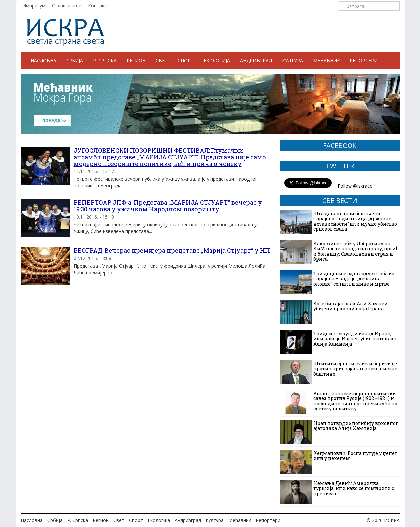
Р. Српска (105, 60)
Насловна (43, 60)
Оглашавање (67, 5)
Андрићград (256, 60)
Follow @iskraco (355, 186)
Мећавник (326, 60)
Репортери (364, 60)
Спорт (186, 60)
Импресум (34, 5)
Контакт (98, 5)
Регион (136, 60)
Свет (162, 60)
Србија (75, 60)
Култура (292, 60)
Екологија (217, 60)
